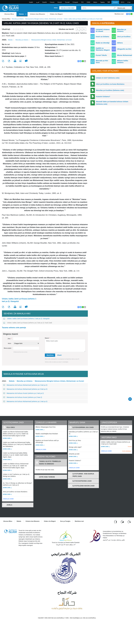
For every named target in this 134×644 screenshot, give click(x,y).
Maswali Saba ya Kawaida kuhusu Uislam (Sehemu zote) (112, 103)
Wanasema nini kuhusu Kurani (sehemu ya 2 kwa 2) (23, 397)
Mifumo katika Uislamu (123, 61)
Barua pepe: (8, 348)
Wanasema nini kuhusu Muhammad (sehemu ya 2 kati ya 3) (25, 385)
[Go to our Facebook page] (116, 522)
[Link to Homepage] (10, 8)
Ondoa (130, 447)
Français (52, 2)
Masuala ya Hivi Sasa (102, 61)
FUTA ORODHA (127, 451)
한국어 (123, 2)
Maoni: (47, 338)
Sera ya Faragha (65, 521)
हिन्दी (109, 2)
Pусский (67, 2)
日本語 (88, 2)
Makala (21, 14)
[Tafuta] (115, 8)
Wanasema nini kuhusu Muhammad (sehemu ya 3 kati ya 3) (25, 389)
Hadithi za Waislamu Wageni (103, 49)
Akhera (120, 43)
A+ (84, 29)
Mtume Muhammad (124, 55)
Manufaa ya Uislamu (18, 19)
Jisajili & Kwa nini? (68, 8)
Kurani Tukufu (101, 55)
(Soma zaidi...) (7, 438)
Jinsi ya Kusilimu (124, 37)
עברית (129, 2)
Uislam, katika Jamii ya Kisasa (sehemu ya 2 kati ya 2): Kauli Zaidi (28, 323)
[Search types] (124, 8)
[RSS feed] (129, 522)
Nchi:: (10, 343)
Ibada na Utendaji (103, 43)
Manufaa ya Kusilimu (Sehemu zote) (110, 90)
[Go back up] (130, 399)
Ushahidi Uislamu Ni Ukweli (103, 30)
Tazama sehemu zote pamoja (14, 328)
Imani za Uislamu (102, 37)
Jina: (10, 339)
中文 (82, 2)
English (31, 2)
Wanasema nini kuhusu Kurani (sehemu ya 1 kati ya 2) (24, 393)
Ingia (56, 8)
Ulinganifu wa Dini (124, 49)
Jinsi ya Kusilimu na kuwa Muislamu (110, 84)
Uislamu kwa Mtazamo (38, 14)
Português (75, 2)
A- (78, 29)
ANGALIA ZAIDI (8, 499)
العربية (38, 2)
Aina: (4, 40)
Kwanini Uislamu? (103, 96)
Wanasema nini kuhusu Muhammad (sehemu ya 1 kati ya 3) (25, 401)
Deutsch (60, 2)
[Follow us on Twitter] (123, 522)
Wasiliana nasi (119, 14)
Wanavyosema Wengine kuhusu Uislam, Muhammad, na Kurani (44, 19)
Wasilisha (50, 355)
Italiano (95, 2)
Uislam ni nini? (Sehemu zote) (108, 78)
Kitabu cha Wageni (56, 14)
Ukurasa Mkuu (9, 14)
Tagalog (102, 2)
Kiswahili (115, 2)
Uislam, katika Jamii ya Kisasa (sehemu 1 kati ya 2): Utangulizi (19, 300)
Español (45, 2)
